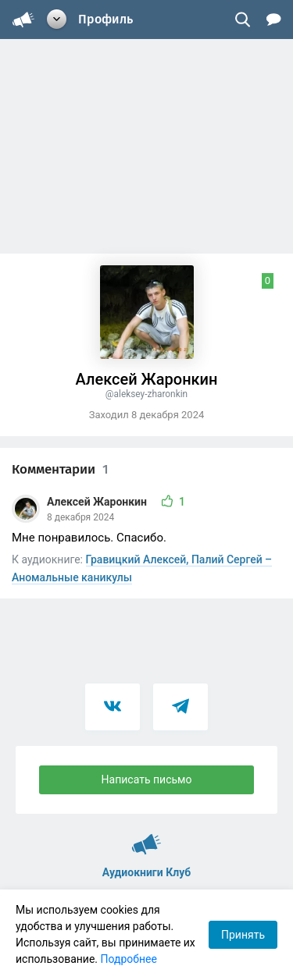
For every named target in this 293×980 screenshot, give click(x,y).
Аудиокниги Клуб (146, 837)
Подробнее (129, 959)
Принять (243, 935)
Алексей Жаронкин (98, 502)
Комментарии (60, 469)
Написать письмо (147, 779)
